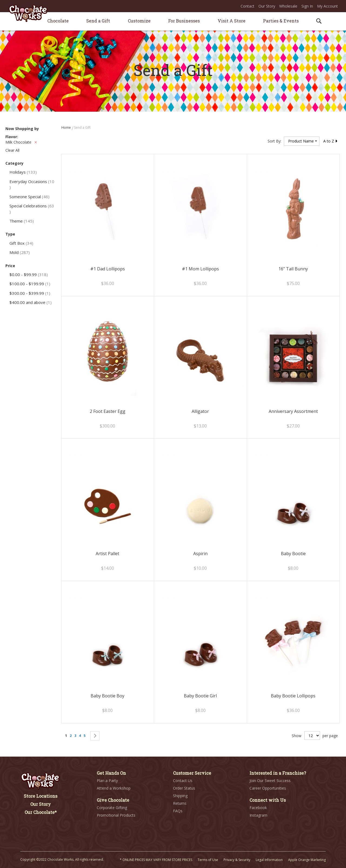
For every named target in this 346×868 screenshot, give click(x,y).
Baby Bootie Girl (200, 696)
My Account (327, 6)
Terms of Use (208, 860)
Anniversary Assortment (293, 411)
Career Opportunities (268, 788)
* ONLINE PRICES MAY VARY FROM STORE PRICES (156, 860)
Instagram (258, 815)
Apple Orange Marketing (307, 860)
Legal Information (269, 860)
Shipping (180, 796)
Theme (22, 221)
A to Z (331, 141)
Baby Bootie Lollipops (293, 696)
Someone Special (29, 197)
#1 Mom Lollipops (200, 269)
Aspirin (200, 554)
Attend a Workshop (114, 788)
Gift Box (21, 243)
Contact (247, 6)
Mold (20, 252)
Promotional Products (116, 815)
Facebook (258, 808)
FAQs (178, 811)
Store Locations (41, 796)
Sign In (307, 6)
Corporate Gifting (112, 808)
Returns (180, 803)
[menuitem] (58, 21)
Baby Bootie (293, 554)
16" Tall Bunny (293, 269)
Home (66, 127)
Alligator (200, 411)
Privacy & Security (237, 860)
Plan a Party (107, 781)
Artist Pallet (107, 554)
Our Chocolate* (41, 812)
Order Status (184, 788)
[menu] (173, 21)
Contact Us (183, 781)
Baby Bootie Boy (107, 696)
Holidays (23, 172)
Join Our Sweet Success (270, 781)
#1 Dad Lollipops (108, 269)
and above (31, 302)
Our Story (267, 6)
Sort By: (275, 141)
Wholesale (288, 6)
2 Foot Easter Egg (108, 411)
